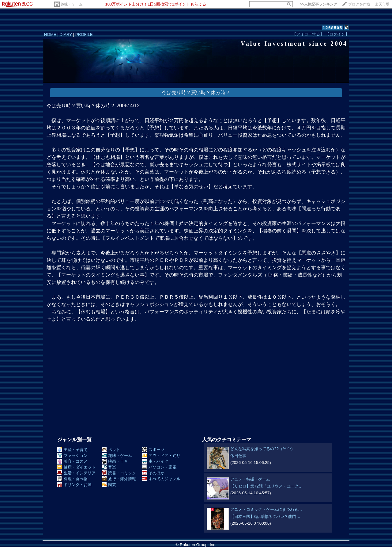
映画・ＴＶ (115, 461)
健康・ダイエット (76, 467)
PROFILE (84, 34)
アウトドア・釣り (161, 455)
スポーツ (153, 450)
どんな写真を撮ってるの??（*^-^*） (263, 449)
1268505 (333, 28)
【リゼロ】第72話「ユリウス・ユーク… (266, 486)
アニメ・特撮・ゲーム (250, 479)
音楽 (109, 467)
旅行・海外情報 (119, 479)
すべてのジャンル (161, 479)
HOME (50, 34)
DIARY (66, 34)
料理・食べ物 (72, 479)
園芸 (109, 485)
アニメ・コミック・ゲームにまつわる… (266, 509)
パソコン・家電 (159, 467)
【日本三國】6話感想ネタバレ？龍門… (265, 516)
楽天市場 (382, 4)
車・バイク (155, 461)
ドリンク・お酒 (74, 485)
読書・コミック (119, 473)
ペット (111, 450)
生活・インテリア (76, 473)
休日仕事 (238, 456)
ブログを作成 (359, 4)
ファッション (72, 455)
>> (318, 4)
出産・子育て (72, 450)
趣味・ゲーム (72, 4)
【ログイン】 (337, 34)
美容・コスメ (72, 461)
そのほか (153, 473)
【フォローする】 (308, 34)
